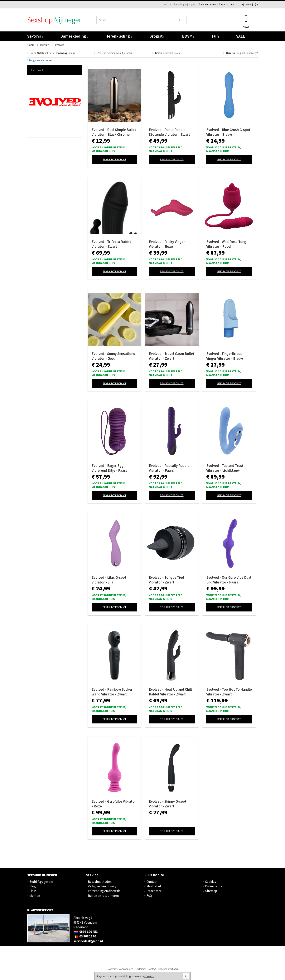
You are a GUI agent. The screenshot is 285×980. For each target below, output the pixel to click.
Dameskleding (74, 36)
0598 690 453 (86, 932)
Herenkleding (118, 36)
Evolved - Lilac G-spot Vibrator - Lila (109, 580)
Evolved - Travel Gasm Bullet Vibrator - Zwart (172, 356)
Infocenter (154, 891)
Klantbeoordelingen (168, 969)
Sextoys (35, 36)
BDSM (188, 36)
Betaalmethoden (100, 882)
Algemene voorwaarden (121, 969)
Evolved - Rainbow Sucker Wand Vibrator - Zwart (112, 692)
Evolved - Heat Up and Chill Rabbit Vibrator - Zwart (170, 692)
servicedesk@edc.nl (88, 941)
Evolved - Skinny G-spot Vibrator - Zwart (168, 804)
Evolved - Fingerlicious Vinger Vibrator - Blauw (225, 356)
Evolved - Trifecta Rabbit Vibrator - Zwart (111, 244)
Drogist (157, 36)
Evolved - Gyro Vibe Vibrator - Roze (114, 804)
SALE (241, 36)
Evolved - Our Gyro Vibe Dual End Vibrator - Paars (229, 580)
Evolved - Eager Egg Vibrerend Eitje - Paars (109, 468)
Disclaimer (140, 969)
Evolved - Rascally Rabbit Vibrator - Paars (169, 468)
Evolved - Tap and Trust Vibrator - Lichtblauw (225, 468)
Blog (33, 886)
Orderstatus (214, 886)
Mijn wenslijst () (248, 5)
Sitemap (211, 891)
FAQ (149, 896)
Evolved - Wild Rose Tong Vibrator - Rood (226, 244)
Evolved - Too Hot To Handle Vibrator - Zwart (229, 692)
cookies (149, 976)
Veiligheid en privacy (102, 886)
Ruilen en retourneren (103, 896)
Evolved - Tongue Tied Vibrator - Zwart (167, 580)
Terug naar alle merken (40, 60)
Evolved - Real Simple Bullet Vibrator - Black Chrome (114, 132)
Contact (152, 882)
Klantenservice (207, 5)
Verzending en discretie (104, 891)
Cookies (210, 882)
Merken (35, 896)
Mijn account (227, 5)
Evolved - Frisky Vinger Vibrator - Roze (167, 244)
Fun (215, 36)
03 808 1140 (85, 936)
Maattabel (154, 886)
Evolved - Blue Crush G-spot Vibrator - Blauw (228, 132)
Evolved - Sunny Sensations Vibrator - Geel (113, 356)
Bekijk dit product (114, 159)
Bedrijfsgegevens (41, 882)
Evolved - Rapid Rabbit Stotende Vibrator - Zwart (169, 132)
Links (33, 891)
